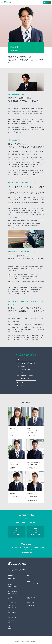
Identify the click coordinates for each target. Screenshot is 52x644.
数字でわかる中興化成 (12, 587)
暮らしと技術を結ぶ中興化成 (14, 591)
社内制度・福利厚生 (31, 605)
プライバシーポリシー (32, 639)
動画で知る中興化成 (12, 589)
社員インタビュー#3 (12, 610)
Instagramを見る (26, 553)
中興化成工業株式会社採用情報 (8, 2)
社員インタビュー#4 (12, 612)
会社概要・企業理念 (31, 603)
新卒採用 (17, 532)
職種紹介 (29, 581)
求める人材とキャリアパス (13, 594)
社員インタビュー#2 (12, 608)
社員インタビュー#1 (12, 605)
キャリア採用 (36, 532)
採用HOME (10, 576)
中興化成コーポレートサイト (21, 639)
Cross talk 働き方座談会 (13, 603)
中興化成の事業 (11, 584)
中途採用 (10, 629)
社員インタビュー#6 (12, 617)
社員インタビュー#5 (12, 615)
